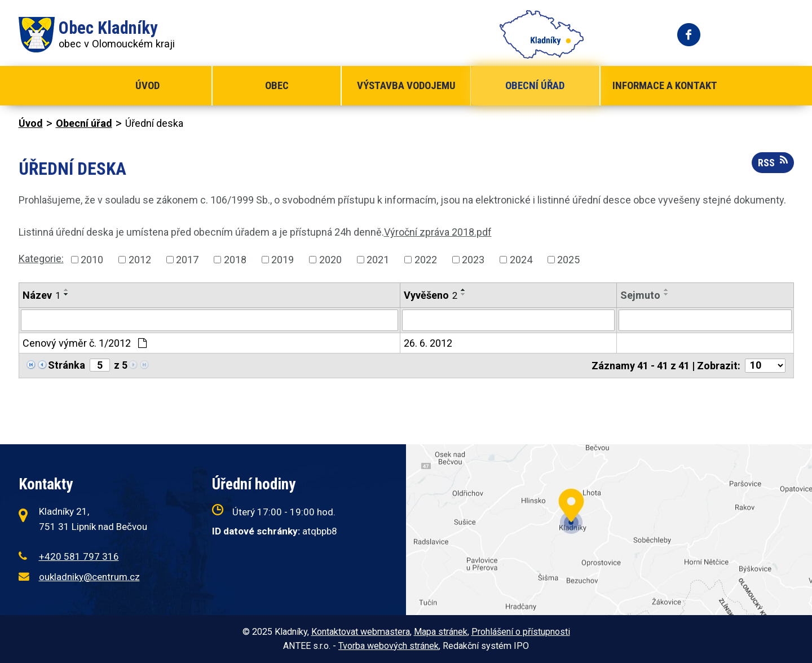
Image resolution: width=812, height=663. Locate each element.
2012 (140, 260)
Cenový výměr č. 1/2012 (85, 343)
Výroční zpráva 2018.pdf (438, 232)
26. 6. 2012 (428, 343)
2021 (378, 260)
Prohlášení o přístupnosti (521, 632)
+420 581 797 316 (79, 556)
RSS (773, 162)
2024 (521, 260)
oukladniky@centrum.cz (89, 577)
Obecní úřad (535, 85)
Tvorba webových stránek (389, 646)
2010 (92, 260)
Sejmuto (640, 295)
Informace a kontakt (665, 85)
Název (41, 295)
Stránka (67, 365)
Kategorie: (41, 258)
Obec (277, 85)
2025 (568, 260)
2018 (235, 260)
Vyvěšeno (431, 295)
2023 (473, 260)
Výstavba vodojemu (406, 85)
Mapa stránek (441, 632)
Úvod (147, 85)
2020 (330, 260)
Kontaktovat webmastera (361, 632)
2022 (426, 260)
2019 (283, 260)
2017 (187, 260)
